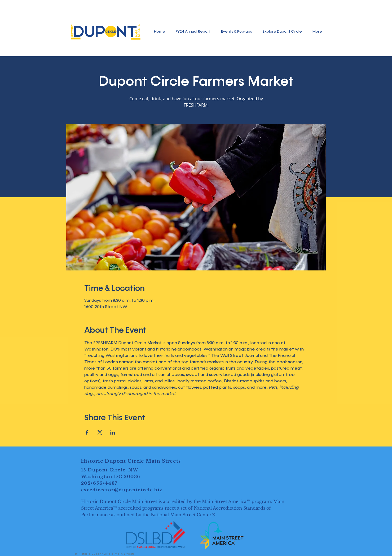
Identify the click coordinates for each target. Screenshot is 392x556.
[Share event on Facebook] (87, 432)
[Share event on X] (100, 432)
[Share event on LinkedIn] (113, 432)
